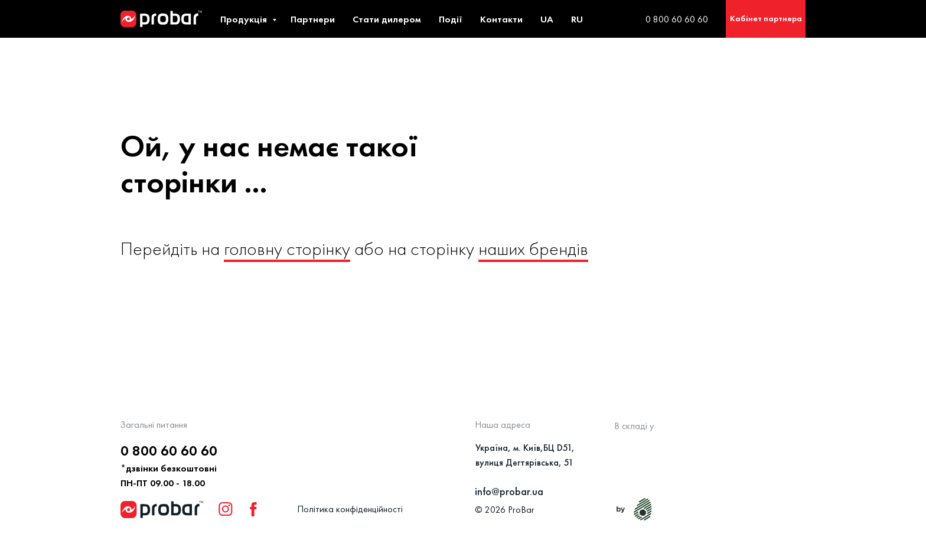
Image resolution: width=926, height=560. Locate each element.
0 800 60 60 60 (677, 19)
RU (577, 19)
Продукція (245, 19)
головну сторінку (287, 249)
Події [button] (451, 19)
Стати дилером (387, 19)
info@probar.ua (509, 491)
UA (547, 19)
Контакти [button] (501, 19)
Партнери (313, 19)
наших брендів (533, 249)
